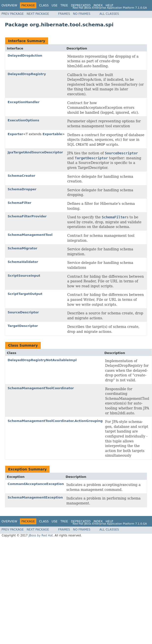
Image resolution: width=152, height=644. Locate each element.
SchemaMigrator (22, 248)
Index (98, 5)
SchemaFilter (20, 203)
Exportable (52, 134)
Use (55, 5)
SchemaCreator (21, 176)
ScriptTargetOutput (25, 294)
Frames (64, 14)
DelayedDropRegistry (27, 74)
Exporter (15, 134)
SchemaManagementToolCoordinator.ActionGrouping (55, 421)
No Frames (82, 14)
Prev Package (13, 14)
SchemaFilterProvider (27, 216)
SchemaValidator (23, 262)
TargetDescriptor (23, 326)
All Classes (109, 14)
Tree (64, 5)
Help (109, 5)
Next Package (38, 14)
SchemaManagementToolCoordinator (41, 388)
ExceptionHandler (24, 102)
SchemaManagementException (35, 497)
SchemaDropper (22, 189)
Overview (9, 5)
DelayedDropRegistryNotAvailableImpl (42, 360)
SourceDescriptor (23, 312)
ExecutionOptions (23, 120)
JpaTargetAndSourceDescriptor (35, 152)
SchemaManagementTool (30, 235)
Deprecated (81, 5)
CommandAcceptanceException (36, 484)
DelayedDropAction (25, 56)
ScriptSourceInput (24, 276)
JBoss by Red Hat (41, 535)
